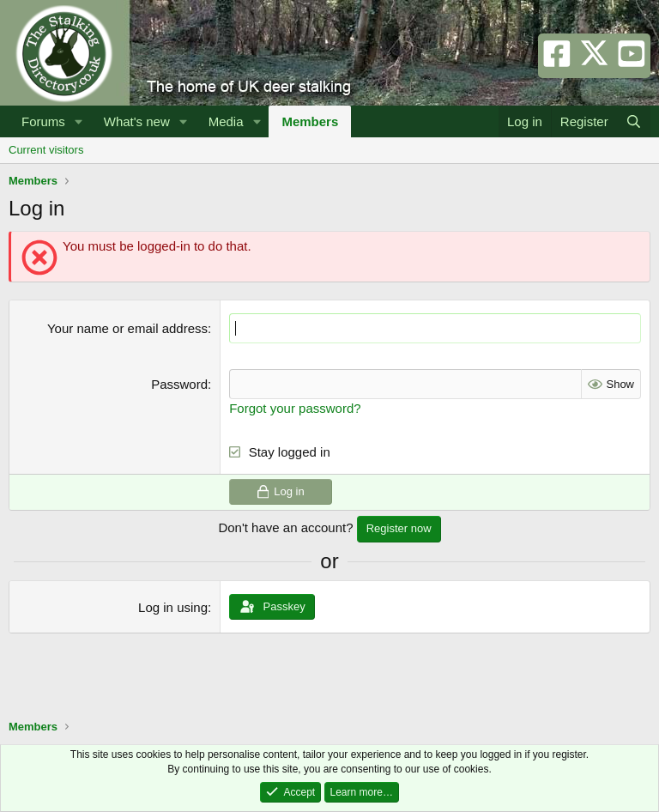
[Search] (634, 121)
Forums (43, 121)
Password (179, 384)
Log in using (173, 607)
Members (310, 121)
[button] (79, 121)
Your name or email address (127, 328)
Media (226, 121)
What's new (137, 121)
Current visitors (46, 150)
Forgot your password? (295, 408)
